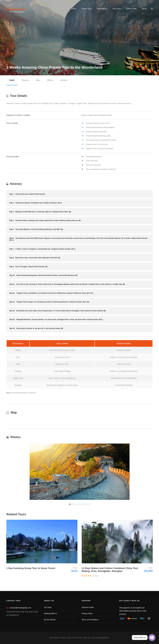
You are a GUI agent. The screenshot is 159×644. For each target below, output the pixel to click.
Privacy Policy (87, 613)
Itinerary (25, 80)
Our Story (48, 607)
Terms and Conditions (90, 620)
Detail (12, 80)
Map (38, 80)
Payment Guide (88, 607)
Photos (50, 80)
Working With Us (50, 613)
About (144, 9)
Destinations (102, 9)
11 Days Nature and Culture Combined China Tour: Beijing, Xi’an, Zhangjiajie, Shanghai (110, 570)
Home (74, 9)
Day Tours (117, 9)
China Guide (131, 9)
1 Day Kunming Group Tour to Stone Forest (31, 568)
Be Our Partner (50, 620)
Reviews (64, 80)
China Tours (87, 9)
